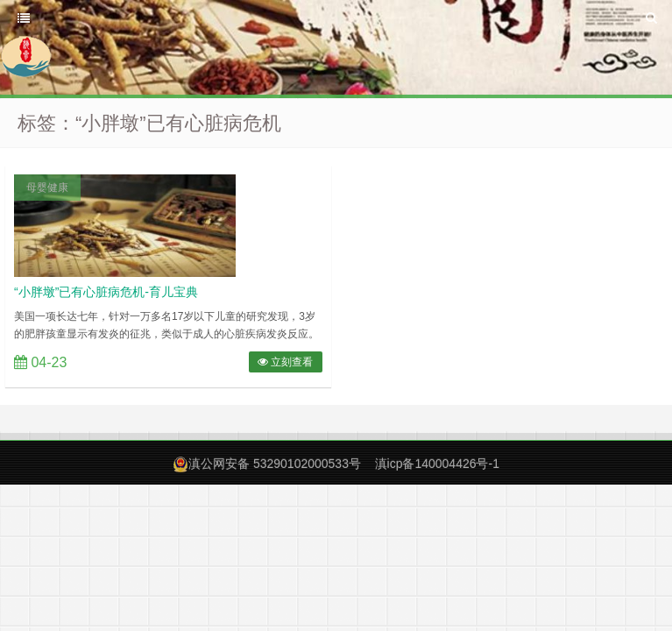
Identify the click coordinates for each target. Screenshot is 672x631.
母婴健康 (47, 188)
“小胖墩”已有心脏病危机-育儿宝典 (106, 292)
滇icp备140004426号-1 (437, 464)
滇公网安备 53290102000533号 (275, 464)
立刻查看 (285, 362)
